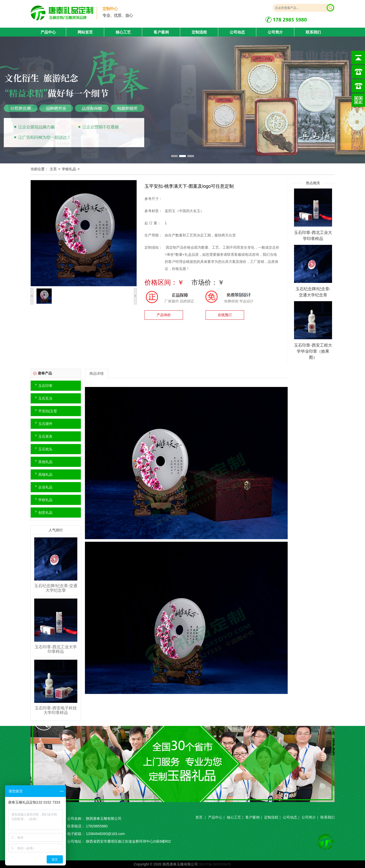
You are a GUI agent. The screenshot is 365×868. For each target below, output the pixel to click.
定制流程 (199, 32)
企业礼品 (45, 487)
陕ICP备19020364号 (215, 864)
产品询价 (164, 315)
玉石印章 (45, 386)
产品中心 (215, 817)
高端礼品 (45, 474)
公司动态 (237, 32)
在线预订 (225, 315)
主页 (53, 169)
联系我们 (313, 32)
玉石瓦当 (45, 398)
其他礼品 (45, 462)
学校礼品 (69, 169)
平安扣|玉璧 (48, 411)
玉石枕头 (45, 449)
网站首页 (85, 32)
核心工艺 (123, 32)
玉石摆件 (45, 424)
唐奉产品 (45, 373)
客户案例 (161, 32)
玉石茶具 (45, 436)
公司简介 (275, 32)
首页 (199, 817)
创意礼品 (45, 513)
